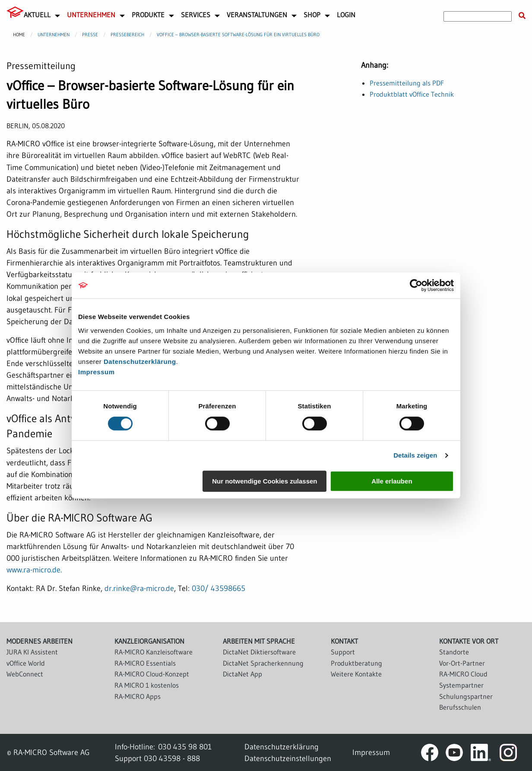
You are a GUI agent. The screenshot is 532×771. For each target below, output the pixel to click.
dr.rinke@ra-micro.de (139, 588)
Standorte (454, 652)
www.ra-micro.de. (34, 570)
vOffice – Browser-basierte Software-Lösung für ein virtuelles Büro (238, 35)
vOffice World (26, 663)
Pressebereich (127, 35)
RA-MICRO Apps (138, 696)
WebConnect (25, 674)
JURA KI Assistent (32, 652)
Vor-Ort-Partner (462, 663)
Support (343, 652)
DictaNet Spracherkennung (263, 663)
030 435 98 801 (185, 747)
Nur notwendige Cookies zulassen (264, 481)
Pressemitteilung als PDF (407, 83)
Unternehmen (91, 15)
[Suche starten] (522, 16)
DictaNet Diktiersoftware (259, 652)
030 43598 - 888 (172, 758)
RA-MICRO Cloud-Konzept (152, 674)
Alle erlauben (392, 481)
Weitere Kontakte (356, 674)
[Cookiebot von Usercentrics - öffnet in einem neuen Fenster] (416, 285)
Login (346, 15)
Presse (90, 35)
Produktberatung (356, 663)
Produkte (148, 15)
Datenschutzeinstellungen (288, 758)
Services (196, 15)
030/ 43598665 (218, 588)
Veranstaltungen (257, 15)
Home (19, 35)
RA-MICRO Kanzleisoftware (154, 652)
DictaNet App (242, 674)
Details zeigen (415, 455)
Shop (312, 15)
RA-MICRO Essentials (145, 663)
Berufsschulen (460, 707)
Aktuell (37, 15)
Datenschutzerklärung (140, 362)
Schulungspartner (466, 696)
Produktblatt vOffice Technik (412, 94)
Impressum (97, 372)
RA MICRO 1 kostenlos (147, 685)
